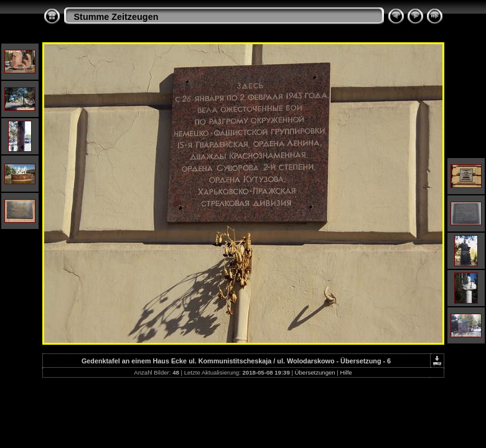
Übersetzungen (315, 372)
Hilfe (346, 372)
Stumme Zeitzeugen (116, 17)
